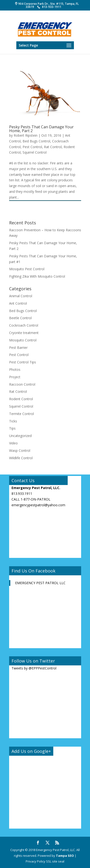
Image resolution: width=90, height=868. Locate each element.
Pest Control (32, 147)
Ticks (13, 421)
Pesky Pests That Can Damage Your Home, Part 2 (41, 129)
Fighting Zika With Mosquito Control (37, 276)
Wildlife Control (21, 458)
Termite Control (21, 414)
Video (13, 443)
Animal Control (21, 296)
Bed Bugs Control (36, 141)
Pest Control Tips (23, 362)
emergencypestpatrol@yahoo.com (38, 505)
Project (15, 377)
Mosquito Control (23, 340)
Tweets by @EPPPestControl (34, 668)
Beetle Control (20, 318)
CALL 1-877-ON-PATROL (31, 499)
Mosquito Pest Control (27, 269)
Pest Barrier (18, 348)
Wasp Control (20, 450)
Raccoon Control (22, 384)
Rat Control (53, 147)
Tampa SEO (65, 856)
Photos (15, 369)
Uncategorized (20, 436)
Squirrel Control (35, 152)
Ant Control (18, 303)
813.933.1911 (22, 493)
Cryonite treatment (24, 333)
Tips (12, 428)
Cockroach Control (24, 325)
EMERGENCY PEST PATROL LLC (40, 583)
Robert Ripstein (26, 135)
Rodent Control (21, 399)
